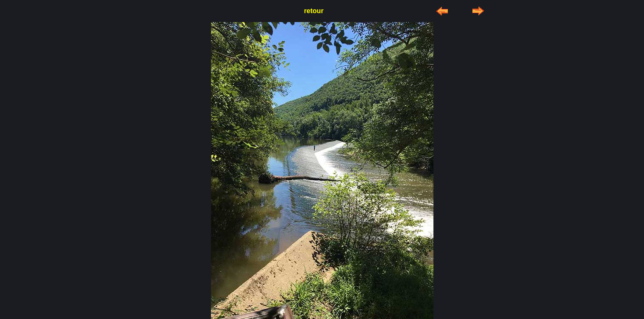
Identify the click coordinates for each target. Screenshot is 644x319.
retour (314, 11)
